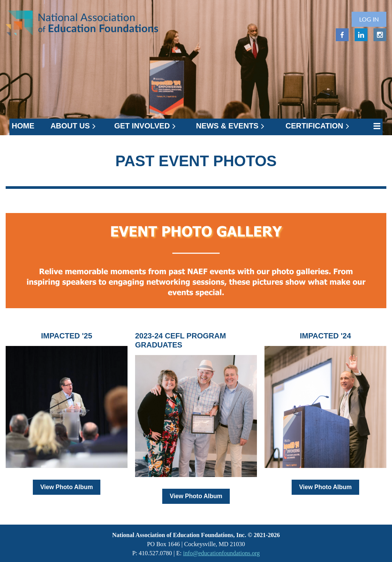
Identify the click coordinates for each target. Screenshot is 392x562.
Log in (369, 19)
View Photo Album (67, 487)
